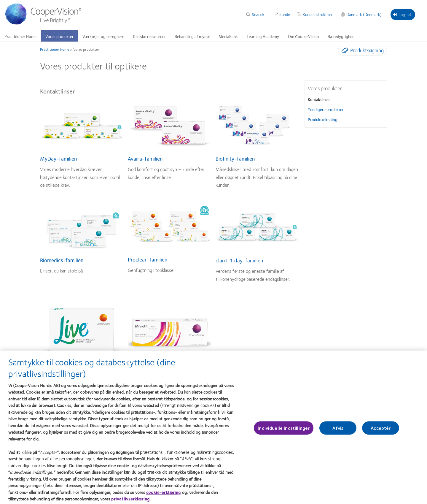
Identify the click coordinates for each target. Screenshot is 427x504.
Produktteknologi (323, 119)
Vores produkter (59, 36)
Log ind (402, 14)
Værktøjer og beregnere (103, 36)
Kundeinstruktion (317, 14)
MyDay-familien (58, 159)
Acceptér (381, 431)
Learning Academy (263, 36)
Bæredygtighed (341, 36)
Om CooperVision (303, 36)
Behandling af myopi (192, 36)
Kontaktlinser (319, 99)
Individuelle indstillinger (284, 431)
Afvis (338, 431)
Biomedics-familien (62, 260)
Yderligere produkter (326, 109)
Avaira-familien (145, 159)
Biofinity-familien (235, 159)
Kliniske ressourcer (149, 36)
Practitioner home (55, 49)
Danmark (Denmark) (364, 14)
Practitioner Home (20, 36)
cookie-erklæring (164, 495)
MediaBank (228, 36)
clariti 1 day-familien (239, 260)
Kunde (285, 14)
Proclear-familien (148, 259)
